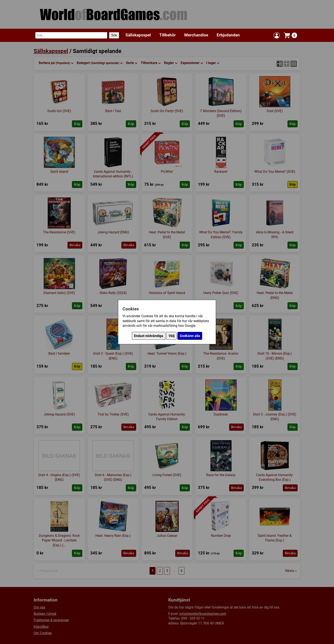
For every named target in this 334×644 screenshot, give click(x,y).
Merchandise (196, 35)
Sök (114, 35)
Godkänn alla (190, 336)
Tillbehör (168, 35)
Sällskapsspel (138, 35)
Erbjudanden (228, 35)
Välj (172, 336)
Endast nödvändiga (149, 336)
